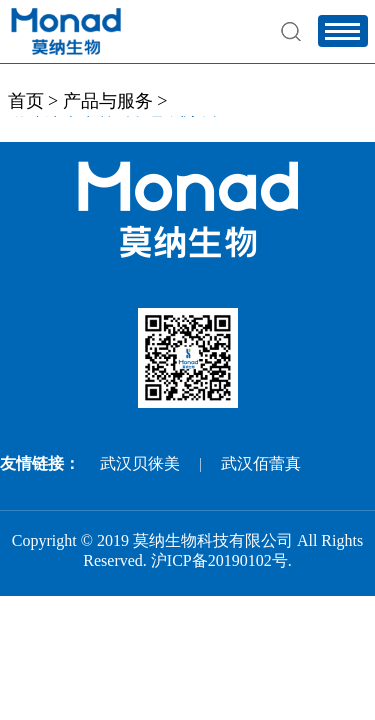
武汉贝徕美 (140, 463)
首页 (26, 101)
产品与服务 (108, 101)
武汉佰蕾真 (261, 463)
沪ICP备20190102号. (221, 560)
